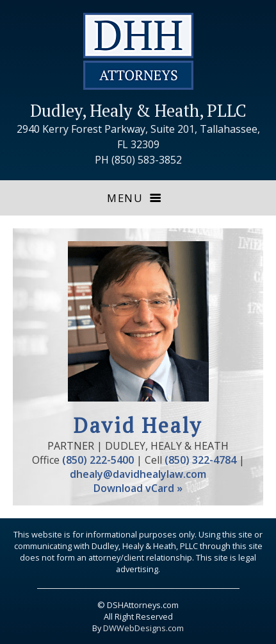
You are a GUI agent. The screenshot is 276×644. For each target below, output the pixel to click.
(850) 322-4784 (200, 460)
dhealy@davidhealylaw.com (138, 474)
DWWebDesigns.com (143, 628)
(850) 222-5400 (98, 460)
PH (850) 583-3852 (138, 160)
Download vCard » (138, 488)
